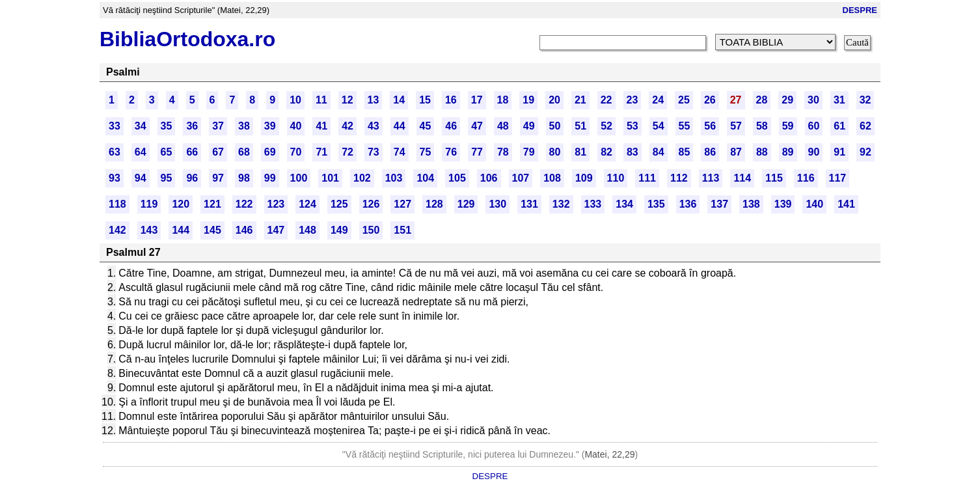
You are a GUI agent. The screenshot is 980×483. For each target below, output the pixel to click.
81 (580, 152)
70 (296, 152)
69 (270, 152)
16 (451, 100)
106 (489, 178)
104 (425, 178)
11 (321, 100)
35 (167, 126)
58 (762, 126)
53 (633, 126)
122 (244, 204)
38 (244, 126)
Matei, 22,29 (609, 454)
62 (865, 126)
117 (838, 178)
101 (330, 178)
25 (684, 100)
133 (593, 204)
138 (751, 204)
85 (685, 152)
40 (296, 126)
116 (806, 178)
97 (218, 178)
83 (633, 152)
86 (710, 152)
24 (658, 100)
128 (434, 204)
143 (149, 230)
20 (554, 100)
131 (529, 204)
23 (633, 100)
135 (656, 204)
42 (347, 126)
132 (561, 204)
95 (167, 178)
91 (839, 152)
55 (685, 126)
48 (503, 126)
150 (371, 230)
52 (606, 126)
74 (400, 152)
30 (813, 100)
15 (425, 100)
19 (528, 100)
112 (679, 178)
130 (497, 204)
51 (580, 126)
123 (276, 204)
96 (192, 178)
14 (399, 100)
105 (457, 178)
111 (647, 178)
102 (362, 178)
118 (117, 204)
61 (839, 126)
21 (580, 100)
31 (839, 100)
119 (149, 204)
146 (244, 230)
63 (115, 152)
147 (276, 230)
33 (115, 126)
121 (212, 204)
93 (115, 178)
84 (659, 152)
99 (270, 178)
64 (141, 152)
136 (688, 204)
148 (307, 230)
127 (402, 204)
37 (218, 126)
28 (762, 100)
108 (552, 178)
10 (295, 100)
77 (477, 152)
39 (270, 126)
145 (212, 230)
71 (321, 152)
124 (307, 204)
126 (371, 204)
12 (347, 100)
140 (814, 204)
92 (865, 152)
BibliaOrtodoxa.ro (187, 39)
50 (555, 126)
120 (181, 204)
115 (774, 178)
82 (606, 152)
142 (117, 230)
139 (783, 204)
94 (141, 178)
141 (846, 204)
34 (141, 126)
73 (374, 152)
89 (788, 152)
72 (347, 152)
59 (788, 126)
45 (426, 126)
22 (606, 100)
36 (192, 126)
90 (814, 152)
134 (624, 204)
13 (374, 100)
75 (426, 152)
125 (339, 204)
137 (719, 204)
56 (710, 126)
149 (339, 230)
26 (710, 100)
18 (503, 100)
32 (865, 100)
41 (321, 126)
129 (466, 204)
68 (244, 152)
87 (736, 152)
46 (451, 126)
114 (742, 178)
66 (192, 152)
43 (374, 126)
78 (503, 152)
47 (477, 126)
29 (787, 100)
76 (451, 152)
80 (555, 152)
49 (529, 126)
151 (402, 230)
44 (400, 126)
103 (394, 178)
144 (181, 230)
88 (762, 152)
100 (299, 178)
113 (711, 178)
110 (616, 178)
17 (477, 100)
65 (167, 152)
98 (244, 178)
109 (584, 178)
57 (736, 126)
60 (814, 126)
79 (529, 152)
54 (659, 126)
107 (521, 178)
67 (218, 152)
